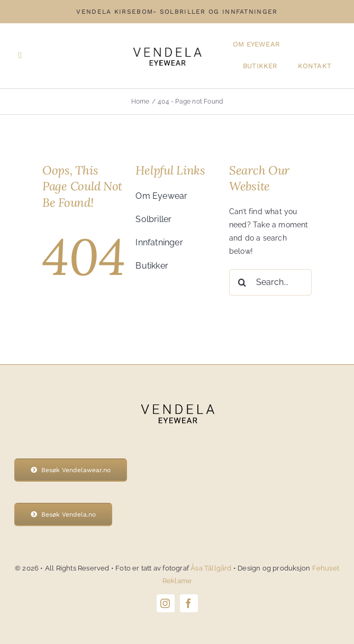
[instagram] (166, 603)
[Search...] (270, 282)
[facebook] (189, 603)
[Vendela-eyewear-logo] (167, 44)
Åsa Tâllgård (212, 568)
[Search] (242, 282)
